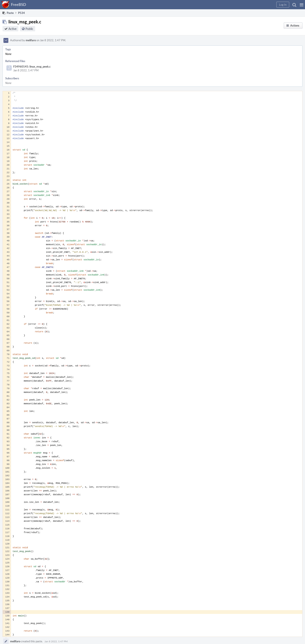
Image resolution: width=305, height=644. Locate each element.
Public (29, 29)
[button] (302, 5)
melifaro (31, 40)
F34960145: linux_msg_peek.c (32, 67)
